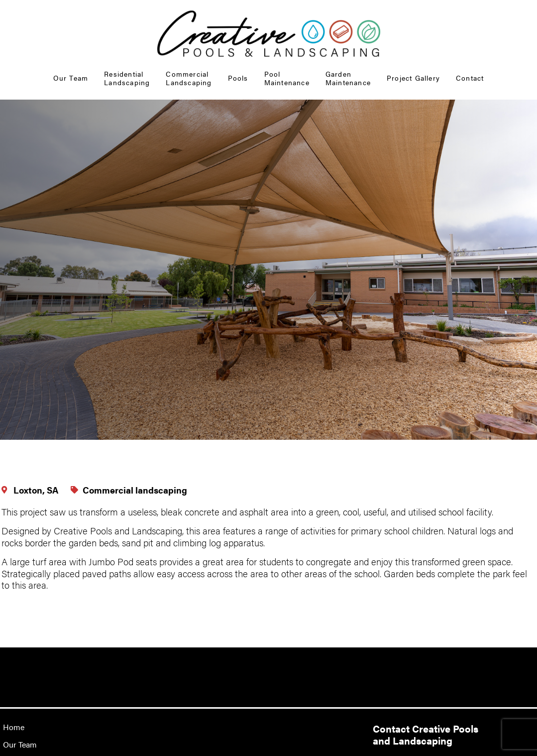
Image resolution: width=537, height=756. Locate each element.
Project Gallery (413, 78)
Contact (470, 78)
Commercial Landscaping (189, 78)
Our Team (71, 78)
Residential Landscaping (127, 78)
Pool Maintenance (287, 78)
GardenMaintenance (348, 78)
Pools (238, 78)
